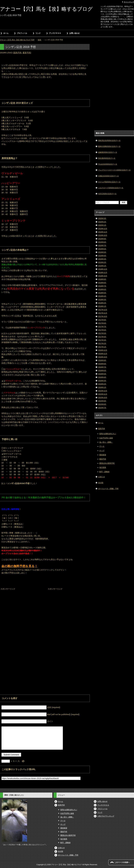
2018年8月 (102, 283)
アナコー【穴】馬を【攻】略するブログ (46, 9)
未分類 (101, 483)
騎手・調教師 (104, 472)
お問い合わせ (74, 33)
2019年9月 (102, 239)
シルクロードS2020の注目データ (111, 188)
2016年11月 (103, 354)
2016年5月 (102, 374)
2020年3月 (102, 218)
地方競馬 (103, 468)
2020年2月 (102, 222)
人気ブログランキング (106, 816)
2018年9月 (102, 279)
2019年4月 (102, 256)
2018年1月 (102, 306)
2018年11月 (103, 273)
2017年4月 (102, 337)
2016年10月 (103, 357)
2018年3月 (102, 300)
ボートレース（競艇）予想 (108, 489)
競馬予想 (18, 53)
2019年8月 (102, 242)
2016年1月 (102, 387)
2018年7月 (102, 286)
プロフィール (22, 33)
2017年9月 (102, 320)
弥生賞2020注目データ (107, 158)
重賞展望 (103, 455)
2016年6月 (102, 371)
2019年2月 (102, 262)
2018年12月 (103, 269)
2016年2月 (102, 384)
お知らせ (102, 477)
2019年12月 (103, 229)
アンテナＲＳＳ (55, 33)
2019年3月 (102, 259)
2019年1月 (102, 266)
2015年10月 (103, 398)
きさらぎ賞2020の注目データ (109, 182)
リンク (38, 33)
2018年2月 (102, 303)
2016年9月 (102, 360)
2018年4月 (102, 296)
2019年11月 (103, 232)
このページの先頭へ (122, 862)
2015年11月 (103, 394)
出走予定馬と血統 (106, 438)
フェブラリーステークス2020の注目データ (114, 170)
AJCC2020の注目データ (107, 194)
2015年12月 (103, 391)
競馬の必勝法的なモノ (108, 434)
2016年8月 (102, 364)
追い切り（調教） (106, 442)
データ (102, 446)
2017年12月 (103, 310)
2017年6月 (102, 330)
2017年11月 (103, 313)
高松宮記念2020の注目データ (109, 140)
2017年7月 (102, 327)
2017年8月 (102, 323)
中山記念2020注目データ (108, 164)
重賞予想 (27, 53)
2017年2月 (102, 343)
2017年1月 (102, 347)
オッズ (102, 451)
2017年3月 (102, 340)
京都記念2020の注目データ (109, 176)
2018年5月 (102, 293)
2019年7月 (102, 246)
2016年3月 (102, 381)
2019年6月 (102, 249)
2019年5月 (102, 252)
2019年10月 (103, 235)
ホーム (6, 33)
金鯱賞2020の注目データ (108, 152)
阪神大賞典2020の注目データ (109, 146)
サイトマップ (129, 2)
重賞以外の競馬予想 (107, 463)
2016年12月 (103, 350)
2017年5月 (102, 333)
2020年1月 (102, 225)
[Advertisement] (21, 609)
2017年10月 (103, 316)
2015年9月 (102, 401)
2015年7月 (102, 408)
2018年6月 (102, 289)
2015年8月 (102, 404)
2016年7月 (102, 367)
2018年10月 (103, 276)
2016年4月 (102, 377)
